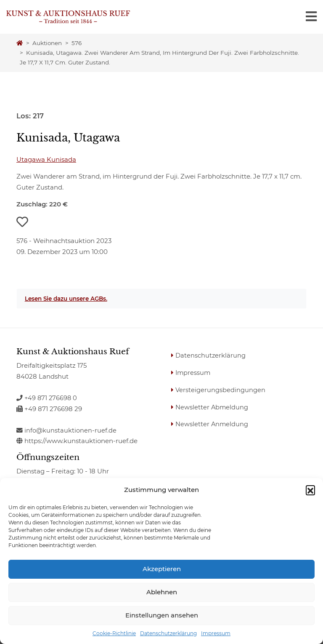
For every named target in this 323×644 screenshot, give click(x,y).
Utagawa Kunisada (46, 159)
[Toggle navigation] (311, 17)
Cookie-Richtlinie (114, 633)
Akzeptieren (162, 569)
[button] (310, 490)
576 (77, 43)
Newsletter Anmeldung (213, 424)
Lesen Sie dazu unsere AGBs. (66, 299)
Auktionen (47, 43)
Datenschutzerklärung (168, 633)
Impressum (216, 633)
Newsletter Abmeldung (213, 407)
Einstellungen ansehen (162, 615)
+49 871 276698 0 (48, 398)
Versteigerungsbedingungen (221, 389)
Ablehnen (162, 592)
